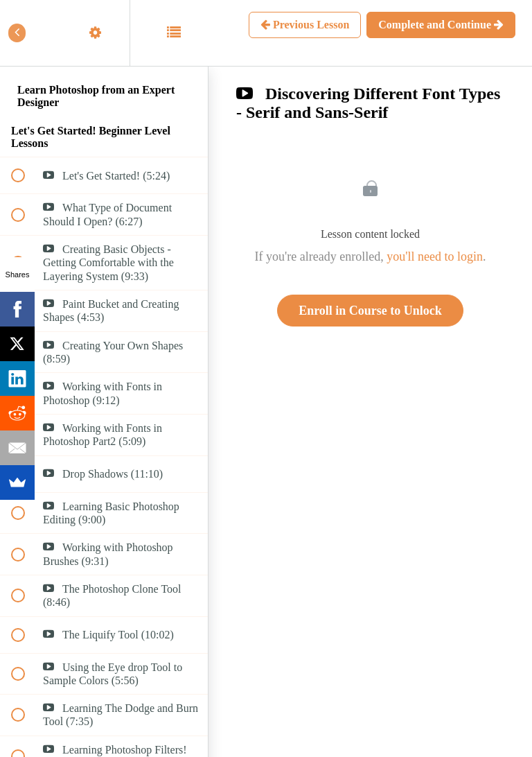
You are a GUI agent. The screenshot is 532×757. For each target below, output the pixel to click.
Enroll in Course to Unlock (370, 311)
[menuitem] (104, 33)
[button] (26, 33)
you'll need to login (435, 256)
